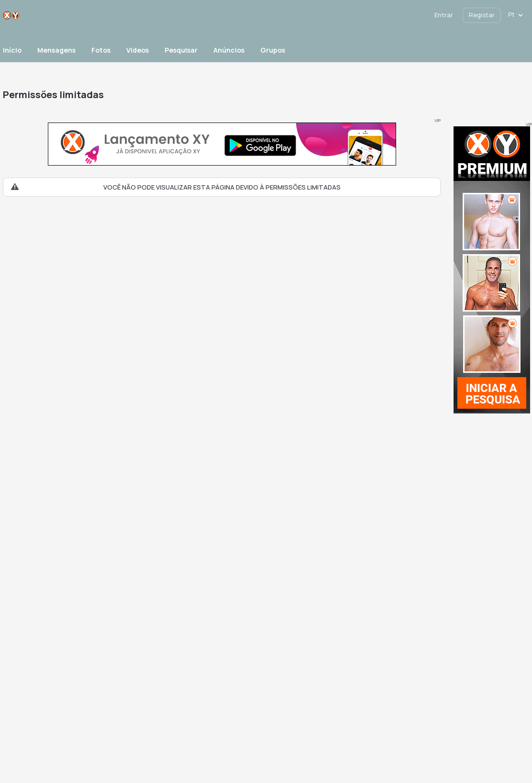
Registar (482, 15)
